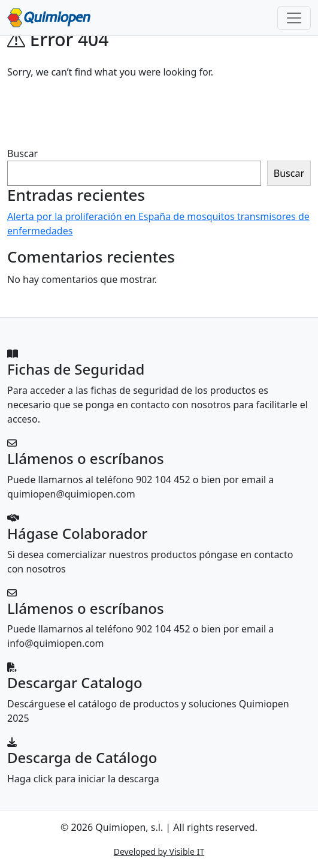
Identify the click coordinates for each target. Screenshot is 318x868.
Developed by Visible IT (159, 852)
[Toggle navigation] (294, 18)
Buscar (22, 153)
